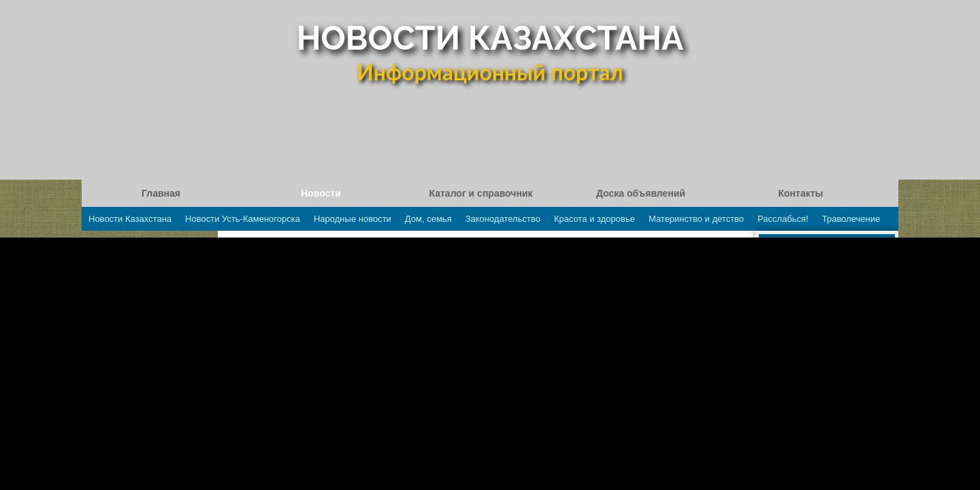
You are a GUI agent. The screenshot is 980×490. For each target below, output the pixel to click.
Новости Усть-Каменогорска (243, 219)
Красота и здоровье (594, 219)
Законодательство (503, 219)
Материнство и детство (696, 219)
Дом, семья (428, 219)
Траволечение (851, 219)
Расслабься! (783, 219)
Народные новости (353, 219)
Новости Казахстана (130, 219)
